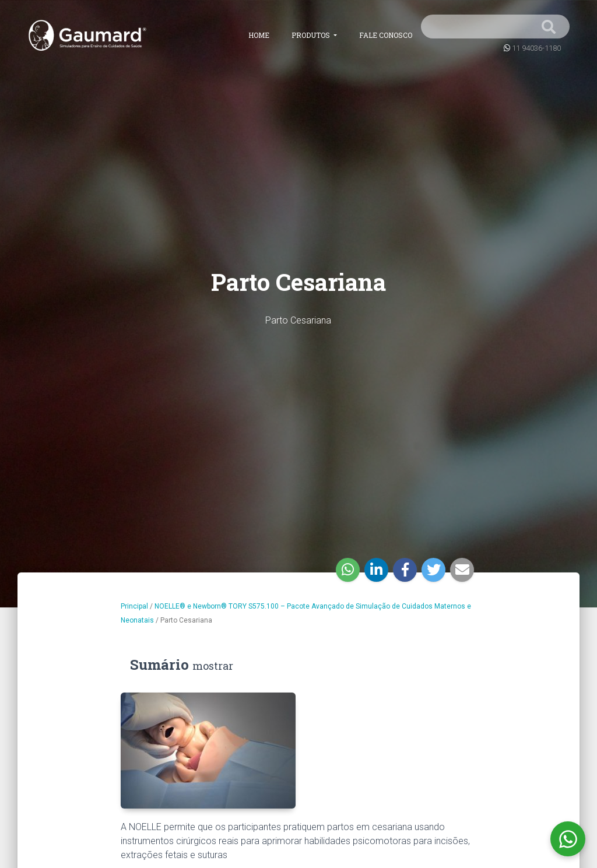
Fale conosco (386, 35)
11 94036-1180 (536, 48)
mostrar (213, 666)
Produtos (312, 35)
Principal (134, 606)
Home (259, 35)
